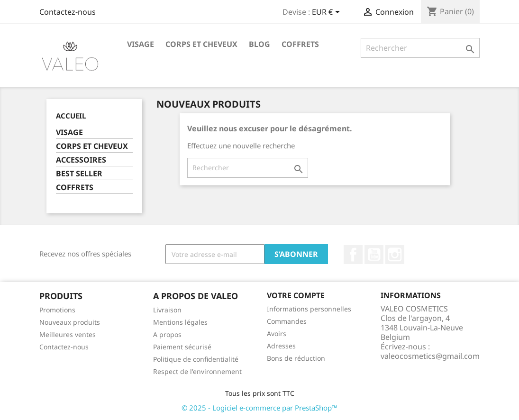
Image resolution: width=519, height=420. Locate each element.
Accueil (71, 116)
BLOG (259, 44)
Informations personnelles (309, 309)
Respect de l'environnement (197, 371)
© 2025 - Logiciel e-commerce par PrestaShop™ (259, 408)
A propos (167, 334)
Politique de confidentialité (196, 359)
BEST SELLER (79, 174)
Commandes (287, 321)
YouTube (374, 255)
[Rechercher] (420, 48)
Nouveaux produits (70, 322)
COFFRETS (300, 44)
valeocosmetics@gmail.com (430, 356)
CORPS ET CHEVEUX (201, 44)
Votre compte (296, 295)
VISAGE (141, 44)
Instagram (395, 255)
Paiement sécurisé (182, 347)
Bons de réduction (296, 358)
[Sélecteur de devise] (328, 13)
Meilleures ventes (68, 334)
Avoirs (277, 333)
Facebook (353, 255)
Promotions (57, 310)
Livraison (167, 310)
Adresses (281, 346)
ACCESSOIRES (81, 160)
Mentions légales (180, 322)
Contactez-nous (68, 12)
